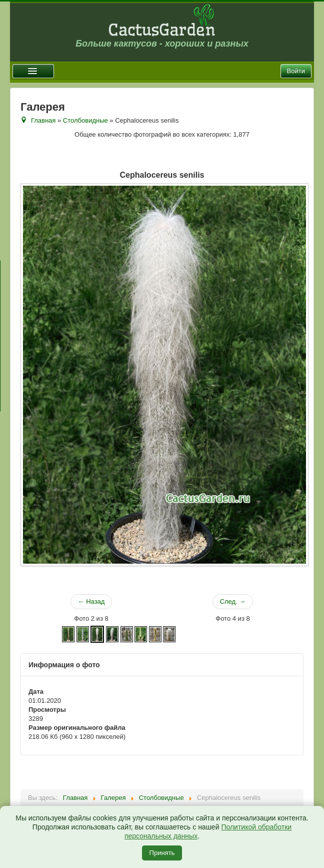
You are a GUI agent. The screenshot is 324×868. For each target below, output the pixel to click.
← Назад (91, 601)
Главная (43, 120)
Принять (162, 853)
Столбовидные (85, 120)
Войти (296, 71)
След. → (233, 601)
